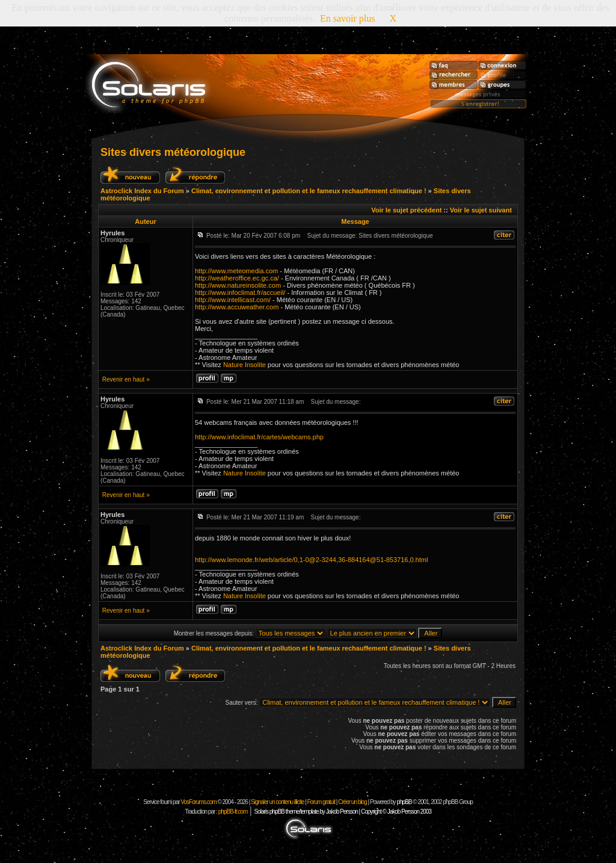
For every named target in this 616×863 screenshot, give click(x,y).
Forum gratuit (321, 802)
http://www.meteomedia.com (236, 271)
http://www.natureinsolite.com (238, 285)
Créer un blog (353, 802)
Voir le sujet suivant (481, 210)
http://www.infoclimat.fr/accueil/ (240, 292)
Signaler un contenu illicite (277, 802)
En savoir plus (348, 18)
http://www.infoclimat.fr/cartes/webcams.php (259, 437)
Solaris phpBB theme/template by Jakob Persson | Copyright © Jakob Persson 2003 (342, 812)
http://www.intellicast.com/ (233, 300)
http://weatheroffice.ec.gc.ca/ (237, 278)
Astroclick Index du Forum (142, 191)
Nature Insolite (245, 365)
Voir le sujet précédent (406, 210)
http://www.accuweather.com (237, 307)
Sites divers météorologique (173, 152)
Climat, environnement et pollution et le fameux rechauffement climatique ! (309, 191)
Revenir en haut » (126, 379)
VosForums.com (199, 802)
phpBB (404, 802)
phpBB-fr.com (233, 812)
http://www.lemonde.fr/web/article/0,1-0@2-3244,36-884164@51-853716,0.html (311, 560)
